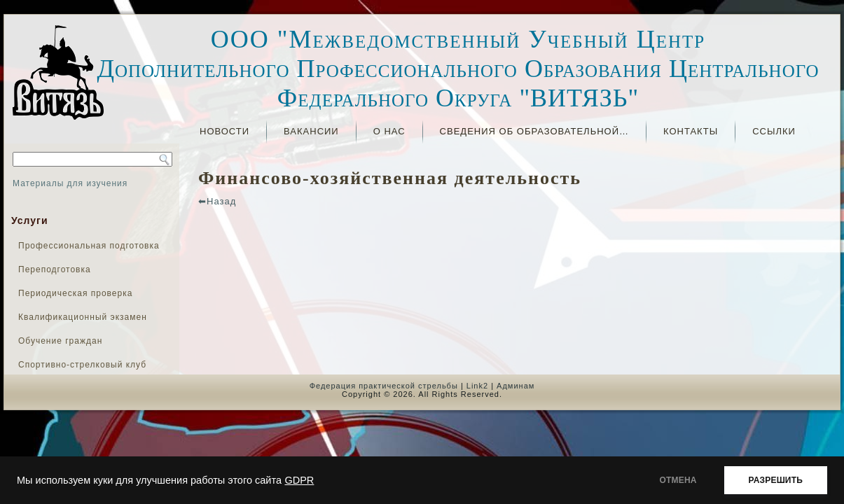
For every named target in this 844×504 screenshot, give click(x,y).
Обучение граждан (60, 341)
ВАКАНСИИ (311, 131)
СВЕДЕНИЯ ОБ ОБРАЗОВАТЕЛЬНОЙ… (534, 131)
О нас (389, 131)
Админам (516, 386)
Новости (224, 131)
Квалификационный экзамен (83, 317)
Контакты (691, 131)
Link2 (477, 386)
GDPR (299, 480)
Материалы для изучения (70, 183)
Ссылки (774, 131)
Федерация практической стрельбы (384, 386)
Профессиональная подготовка (89, 246)
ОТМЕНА (678, 480)
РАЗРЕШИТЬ (776, 480)
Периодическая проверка (75, 293)
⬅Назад (217, 201)
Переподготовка (55, 269)
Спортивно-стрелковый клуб (82, 365)
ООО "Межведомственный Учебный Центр (458, 39)
